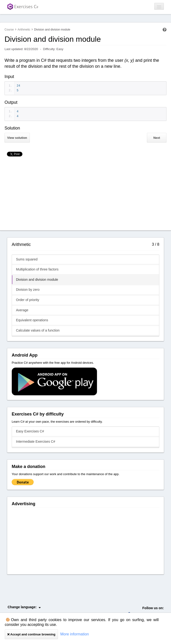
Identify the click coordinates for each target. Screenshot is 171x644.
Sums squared (27, 259)
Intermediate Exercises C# (36, 441)
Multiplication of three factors (37, 269)
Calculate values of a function (38, 330)
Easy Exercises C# (30, 431)
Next (157, 138)
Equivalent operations (32, 320)
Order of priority (28, 300)
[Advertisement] (85, 195)
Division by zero (28, 290)
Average (22, 310)
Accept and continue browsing (31, 634)
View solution (17, 138)
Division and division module (37, 280)
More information (75, 634)
